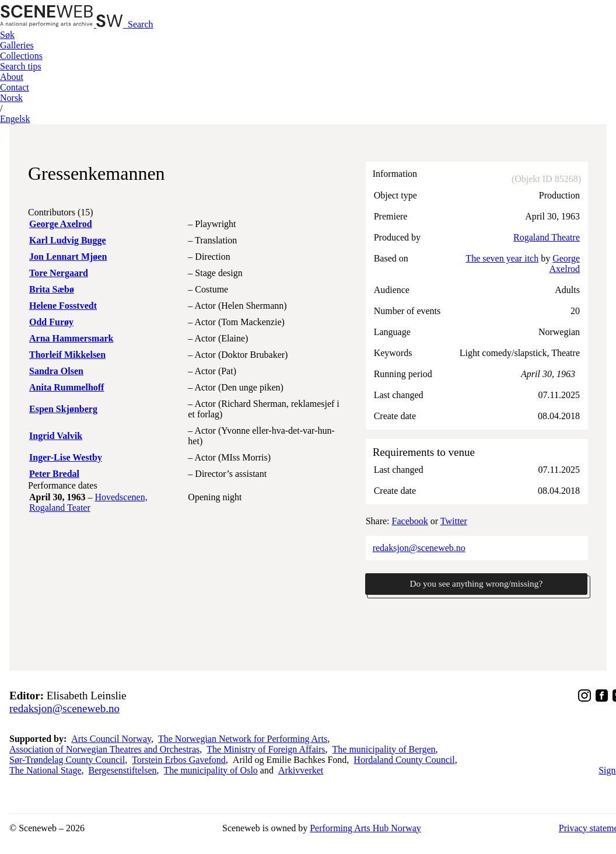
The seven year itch (502, 258)
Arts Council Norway (111, 739)
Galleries (17, 45)
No (11, 98)
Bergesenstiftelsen (123, 771)
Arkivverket (301, 771)
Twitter (454, 521)
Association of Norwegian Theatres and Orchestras (104, 750)
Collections (21, 56)
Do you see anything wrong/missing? (476, 584)
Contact (15, 87)
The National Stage (45, 771)
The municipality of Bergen (384, 750)
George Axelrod (565, 264)
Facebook (410, 521)
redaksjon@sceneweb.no (419, 548)
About (12, 77)
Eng (15, 119)
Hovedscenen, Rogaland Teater (88, 502)
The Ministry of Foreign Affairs (266, 750)
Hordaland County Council (404, 760)
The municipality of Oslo (211, 771)
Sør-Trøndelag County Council (67, 760)
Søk (7, 35)
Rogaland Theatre (547, 237)
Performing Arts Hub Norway (365, 829)
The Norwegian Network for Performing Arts (243, 739)
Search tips (21, 66)
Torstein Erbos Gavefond (179, 760)
